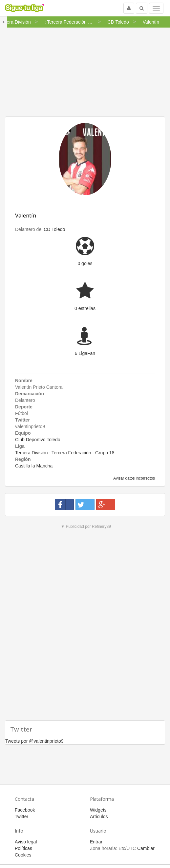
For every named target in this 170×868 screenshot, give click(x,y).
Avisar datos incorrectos (134, 478)
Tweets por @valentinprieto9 (34, 741)
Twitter (21, 816)
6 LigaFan (85, 353)
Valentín (26, 215)
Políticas (23, 848)
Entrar (96, 842)
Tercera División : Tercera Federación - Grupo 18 (65, 453)
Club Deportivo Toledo (38, 440)
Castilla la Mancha (34, 466)
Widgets (98, 810)
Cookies (23, 855)
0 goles (85, 263)
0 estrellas (85, 308)
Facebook (25, 810)
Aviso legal (26, 842)
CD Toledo (54, 229)
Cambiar (146, 848)
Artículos (99, 816)
